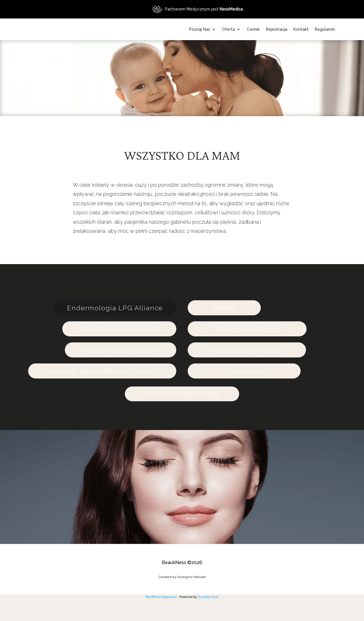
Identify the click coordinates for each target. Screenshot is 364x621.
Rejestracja (303, 29)
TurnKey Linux (208, 618)
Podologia (245, 393)
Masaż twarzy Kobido (120, 372)
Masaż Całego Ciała (248, 372)
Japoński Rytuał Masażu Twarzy (101, 393)
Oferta (255, 29)
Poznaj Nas (226, 29)
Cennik (280, 29)
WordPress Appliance (161, 618)
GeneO (225, 329)
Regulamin (325, 51)
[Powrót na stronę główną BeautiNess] (108, 40)
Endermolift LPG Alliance (119, 350)
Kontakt (327, 29)
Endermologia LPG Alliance (114, 329)
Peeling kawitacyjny (248, 350)
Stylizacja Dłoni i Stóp (182, 415)
